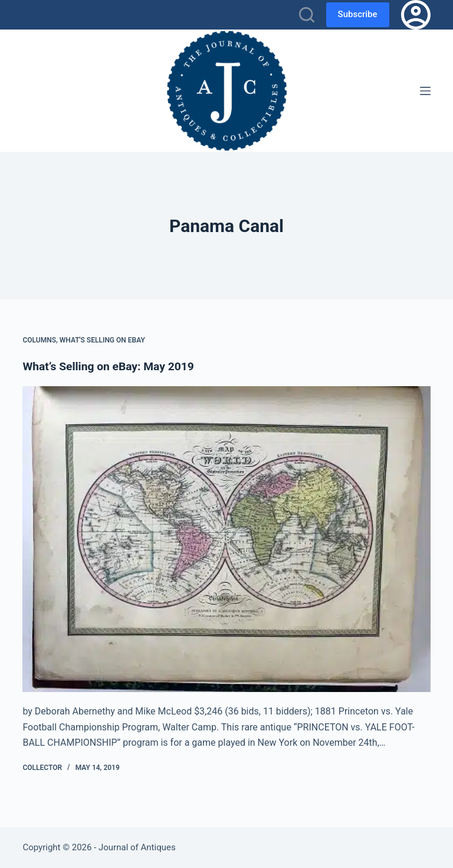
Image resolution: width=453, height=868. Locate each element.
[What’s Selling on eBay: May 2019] (226, 539)
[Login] (416, 15)
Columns (39, 340)
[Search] (307, 15)
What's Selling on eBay (102, 340)
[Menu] (425, 91)
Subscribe (358, 14)
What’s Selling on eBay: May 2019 (111, 366)
